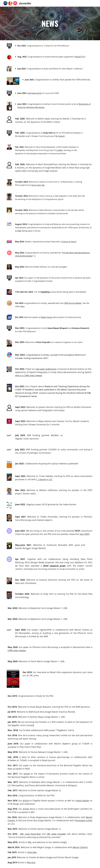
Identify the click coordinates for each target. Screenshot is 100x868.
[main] (50, 23)
